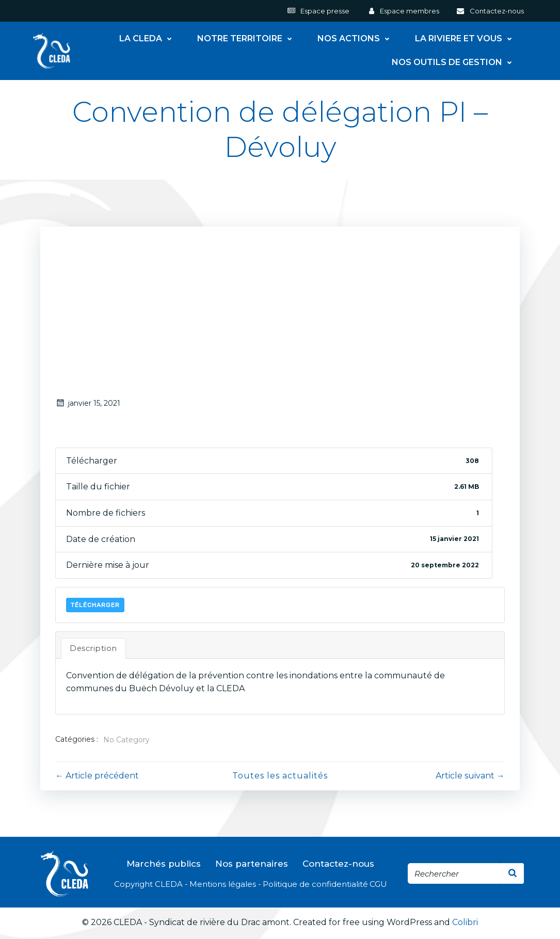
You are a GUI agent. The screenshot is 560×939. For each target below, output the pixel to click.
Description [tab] (94, 649)
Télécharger (96, 606)
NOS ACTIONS (356, 39)
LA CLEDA (148, 39)
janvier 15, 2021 (88, 404)
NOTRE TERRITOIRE (247, 39)
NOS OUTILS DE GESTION (455, 62)
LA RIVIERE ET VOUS (466, 39)
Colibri (465, 924)
